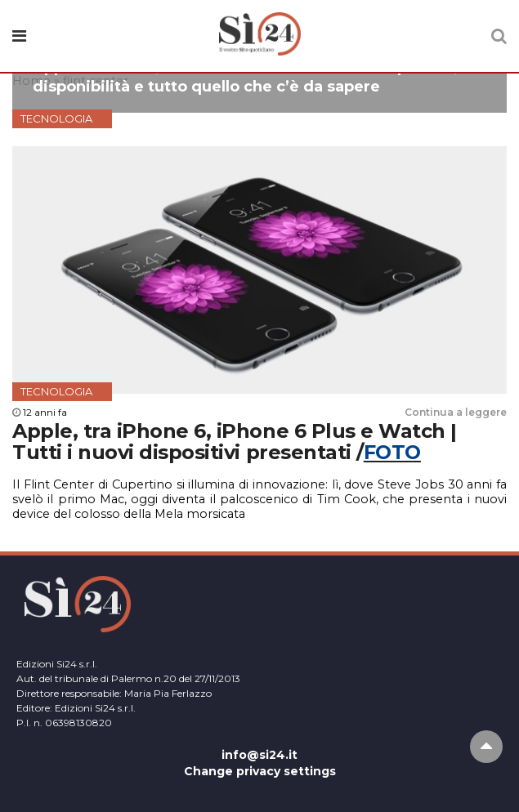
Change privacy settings (260, 771)
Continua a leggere (456, 412)
